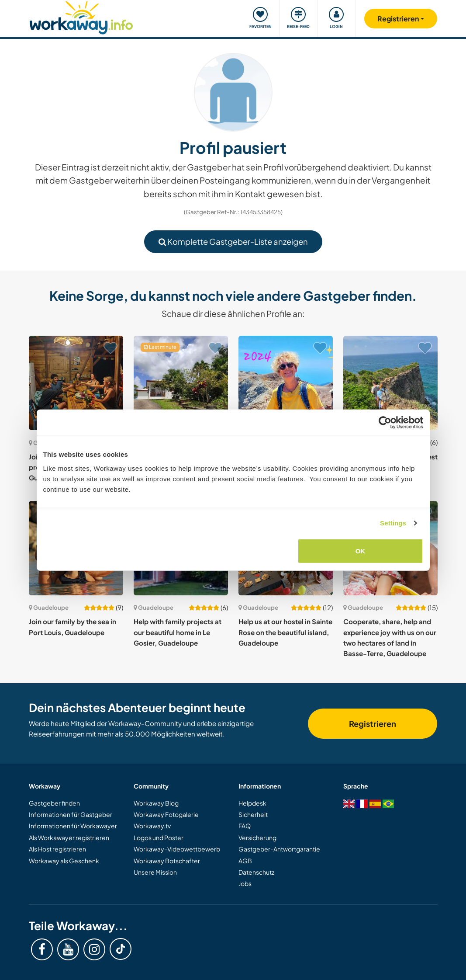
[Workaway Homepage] (81, 16)
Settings (393, 523)
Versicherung (257, 838)
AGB (245, 861)
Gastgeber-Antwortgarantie (279, 849)
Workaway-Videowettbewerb (177, 849)
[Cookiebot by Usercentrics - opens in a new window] (385, 423)
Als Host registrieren (57, 849)
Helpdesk (252, 803)
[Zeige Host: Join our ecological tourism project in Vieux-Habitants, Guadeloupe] (76, 383)
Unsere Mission (155, 872)
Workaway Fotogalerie (166, 814)
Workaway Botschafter (167, 861)
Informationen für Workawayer (73, 826)
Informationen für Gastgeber (71, 814)
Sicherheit (253, 814)
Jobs (245, 883)
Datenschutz (256, 872)
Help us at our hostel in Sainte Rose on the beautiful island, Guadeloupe (285, 632)
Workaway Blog (156, 803)
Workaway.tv (152, 826)
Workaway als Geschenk (64, 861)
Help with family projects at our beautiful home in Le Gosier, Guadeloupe (178, 632)
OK (361, 551)
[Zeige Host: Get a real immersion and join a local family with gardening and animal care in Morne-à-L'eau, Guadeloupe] (181, 383)
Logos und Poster (159, 838)
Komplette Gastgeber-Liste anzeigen (233, 242)
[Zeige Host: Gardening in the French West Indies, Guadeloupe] (390, 383)
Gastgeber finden (54, 803)
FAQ (245, 826)
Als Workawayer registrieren (69, 838)
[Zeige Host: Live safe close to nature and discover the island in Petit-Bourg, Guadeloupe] (286, 383)
